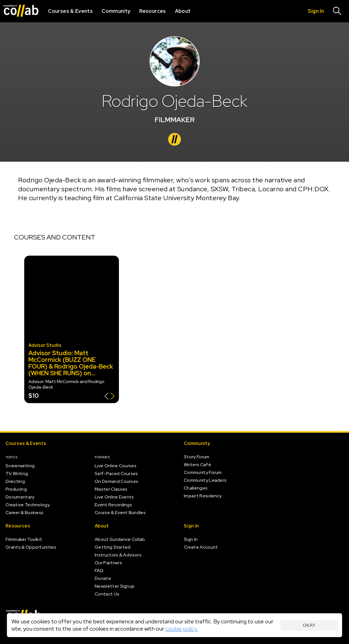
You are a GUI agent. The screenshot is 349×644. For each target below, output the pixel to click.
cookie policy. (182, 629)
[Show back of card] (110, 397)
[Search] (337, 11)
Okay (309, 625)
